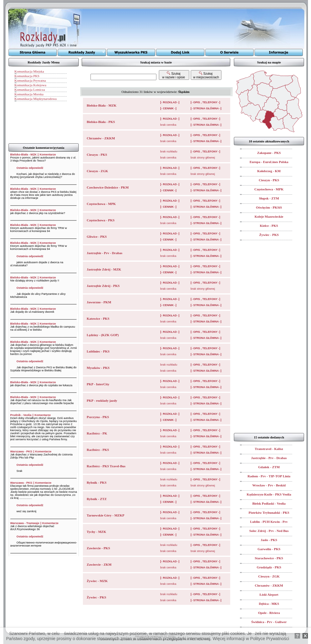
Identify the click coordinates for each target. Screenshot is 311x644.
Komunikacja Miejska (29, 71)
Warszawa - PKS (21, 451)
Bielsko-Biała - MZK (24, 155)
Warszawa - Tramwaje (25, 523)
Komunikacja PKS (27, 76)
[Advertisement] (158, 29)
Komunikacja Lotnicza (30, 90)
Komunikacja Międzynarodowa (36, 99)
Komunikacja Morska (29, 94)
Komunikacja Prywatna (30, 80)
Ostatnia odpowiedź (30, 168)
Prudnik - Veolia (21, 415)
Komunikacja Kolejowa (31, 85)
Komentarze (48, 155)
